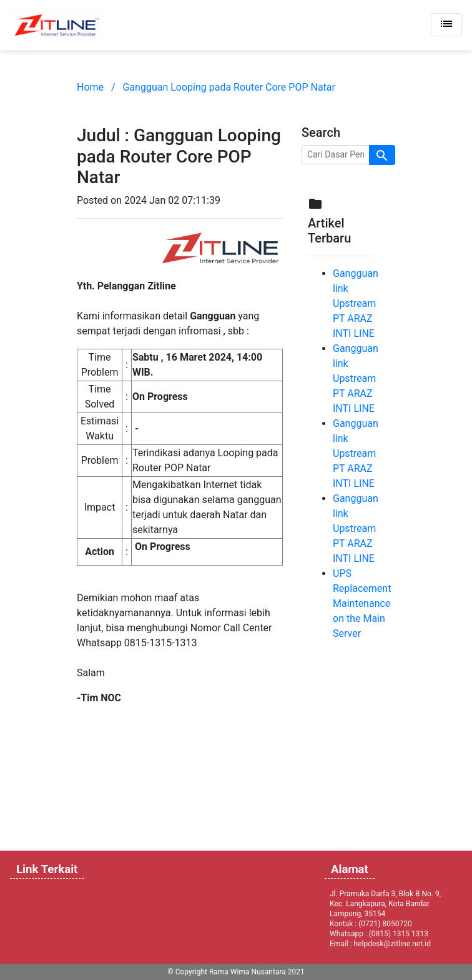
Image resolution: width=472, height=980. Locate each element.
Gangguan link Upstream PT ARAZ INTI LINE (356, 303)
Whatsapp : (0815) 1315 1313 (379, 934)
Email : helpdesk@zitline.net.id (380, 944)
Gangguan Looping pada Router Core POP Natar (229, 87)
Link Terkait (47, 869)
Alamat (350, 869)
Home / (96, 87)
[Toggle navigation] (446, 25)
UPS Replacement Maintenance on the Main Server (362, 603)
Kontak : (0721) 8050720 (371, 924)
